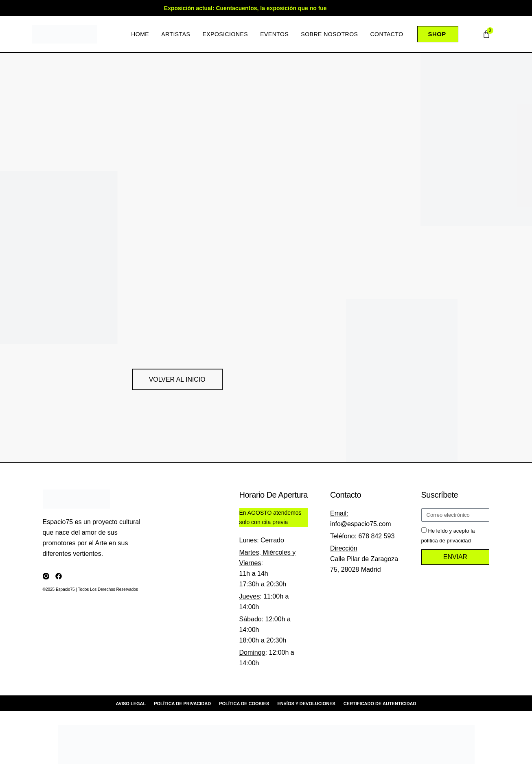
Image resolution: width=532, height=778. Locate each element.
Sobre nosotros (329, 34)
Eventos (274, 34)
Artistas (175, 34)
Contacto (386, 34)
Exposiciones (225, 34)
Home (140, 34)
